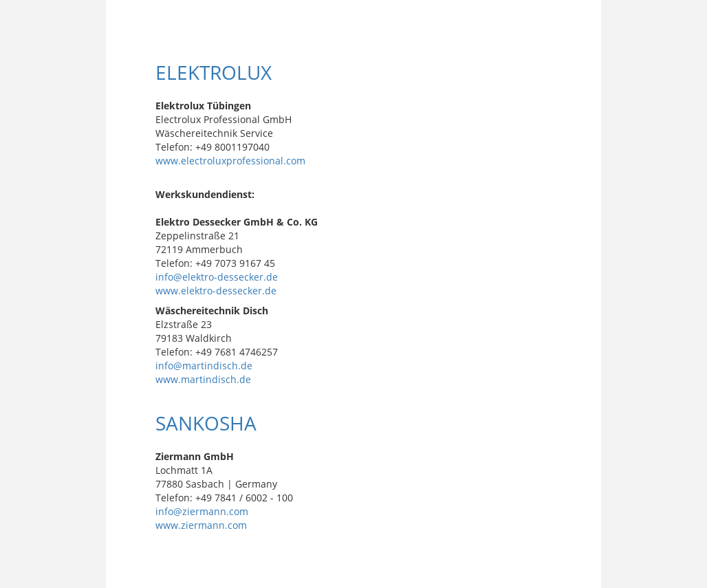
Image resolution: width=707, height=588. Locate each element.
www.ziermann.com (201, 525)
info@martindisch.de (204, 366)
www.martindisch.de (203, 379)
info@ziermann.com (202, 511)
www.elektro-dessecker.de (216, 291)
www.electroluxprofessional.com (230, 161)
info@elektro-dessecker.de (217, 277)
